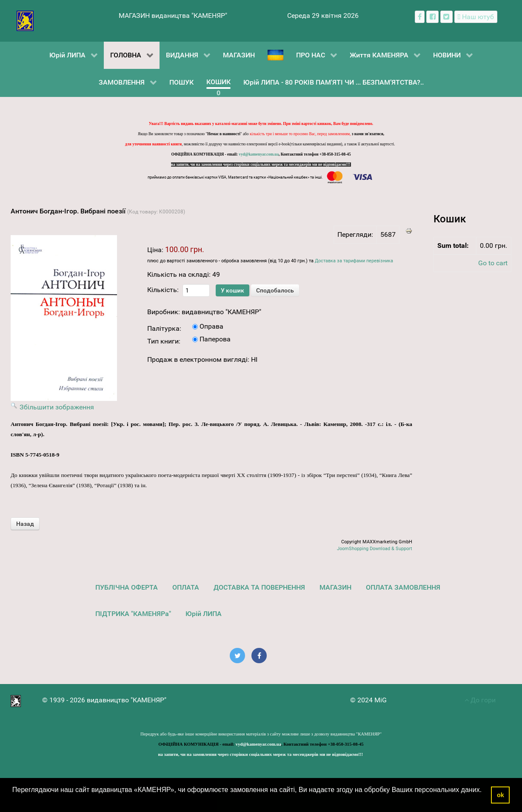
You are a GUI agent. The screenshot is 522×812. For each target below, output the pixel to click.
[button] (14, 801)
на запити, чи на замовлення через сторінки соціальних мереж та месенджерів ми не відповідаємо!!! (261, 165)
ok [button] (501, 795)
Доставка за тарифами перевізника (354, 261)
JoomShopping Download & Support (375, 549)
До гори (480, 700)
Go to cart (493, 263)
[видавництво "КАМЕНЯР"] (25, 20)
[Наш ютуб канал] (476, 17)
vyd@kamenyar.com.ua (259, 154)
